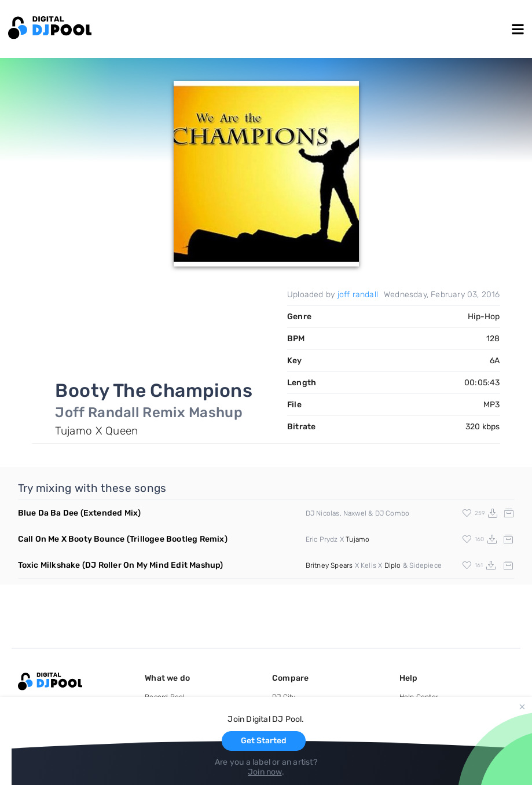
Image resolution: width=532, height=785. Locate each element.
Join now (265, 772)
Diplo (393, 565)
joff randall (358, 295)
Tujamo (357, 539)
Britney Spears (329, 565)
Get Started (264, 741)
